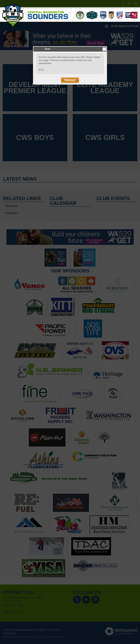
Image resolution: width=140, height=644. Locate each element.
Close (104, 49)
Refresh (70, 80)
